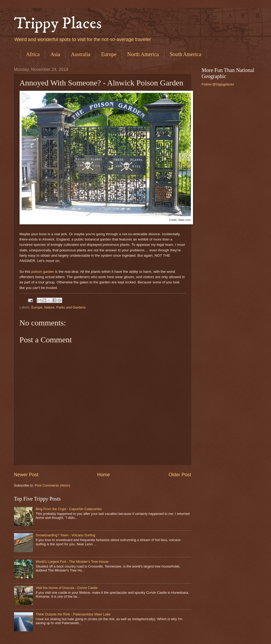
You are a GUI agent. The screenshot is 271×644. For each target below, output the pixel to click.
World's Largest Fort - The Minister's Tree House (72, 562)
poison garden (43, 272)
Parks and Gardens (71, 307)
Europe (109, 54)
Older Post (180, 475)
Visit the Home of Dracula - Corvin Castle (67, 588)
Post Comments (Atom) (52, 485)
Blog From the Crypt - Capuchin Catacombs (69, 509)
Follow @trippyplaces (218, 84)
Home (103, 475)
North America (143, 54)
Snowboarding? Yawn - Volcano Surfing (66, 535)
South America (185, 54)
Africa (33, 54)
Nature (49, 307)
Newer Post (26, 475)
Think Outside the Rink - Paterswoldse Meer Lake (73, 614)
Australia (81, 54)
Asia (55, 54)
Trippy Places (58, 24)
